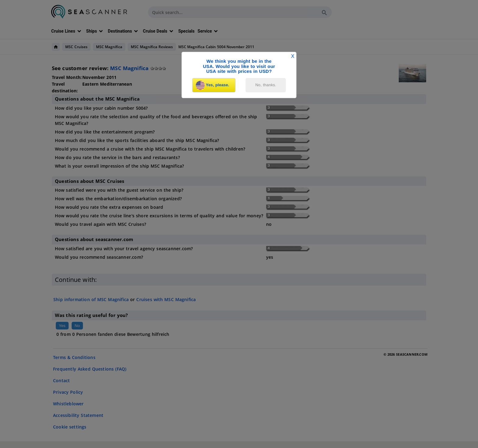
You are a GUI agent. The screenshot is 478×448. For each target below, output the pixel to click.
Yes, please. (212, 85)
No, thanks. (266, 85)
